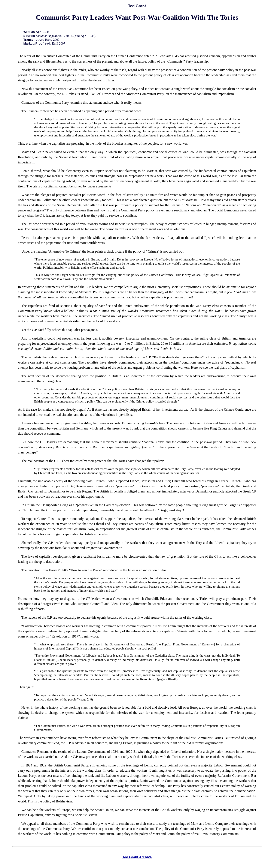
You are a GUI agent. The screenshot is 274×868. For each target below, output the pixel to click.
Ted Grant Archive (137, 857)
